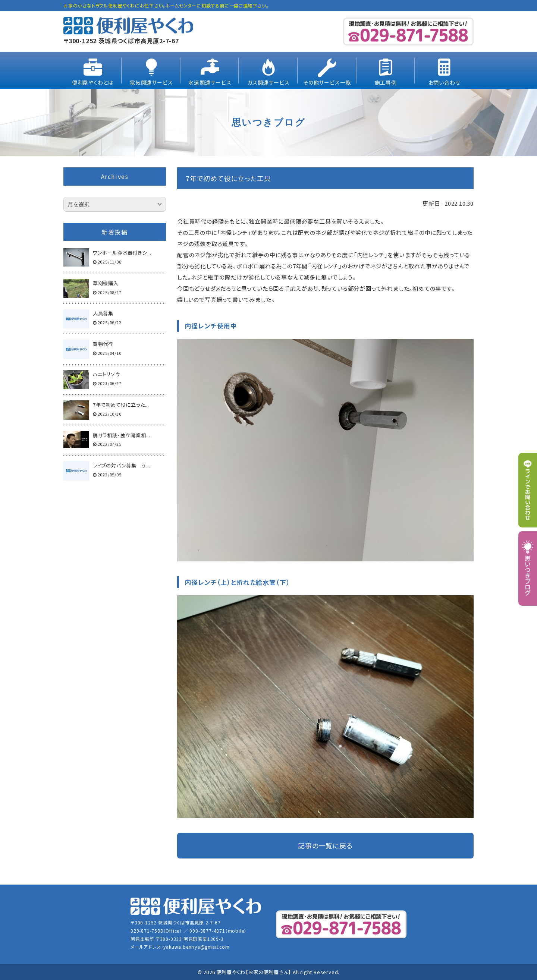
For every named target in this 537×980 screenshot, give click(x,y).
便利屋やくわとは (93, 82)
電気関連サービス (151, 82)
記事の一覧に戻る (325, 845)
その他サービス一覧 (327, 82)
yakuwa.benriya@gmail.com (196, 947)
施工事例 (386, 82)
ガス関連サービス (268, 82)
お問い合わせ (445, 82)
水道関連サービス (210, 82)
